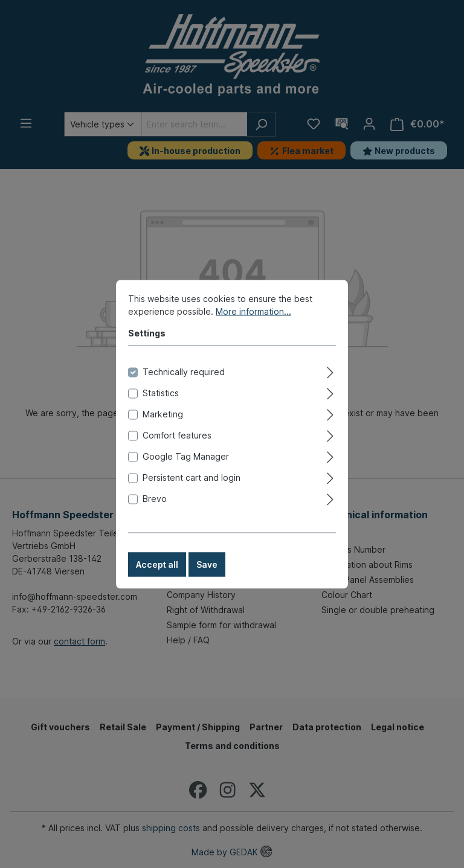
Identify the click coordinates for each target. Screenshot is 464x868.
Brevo (155, 511)
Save (207, 577)
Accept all (157, 577)
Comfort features (177, 447)
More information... (253, 323)
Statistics (161, 405)
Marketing (163, 426)
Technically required (184, 384)
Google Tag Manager (186, 468)
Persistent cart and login (192, 490)
